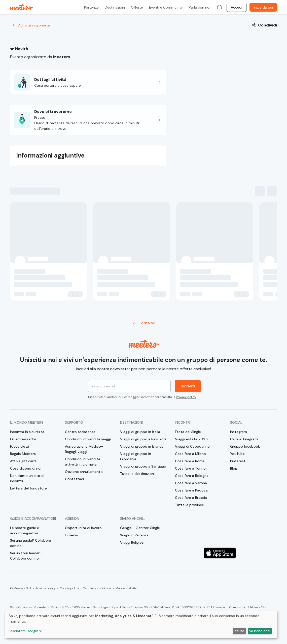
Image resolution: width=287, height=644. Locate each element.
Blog (234, 468)
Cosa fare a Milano (190, 454)
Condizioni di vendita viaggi (88, 439)
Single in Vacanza (134, 535)
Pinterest (238, 461)
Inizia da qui (263, 7)
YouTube (237, 454)
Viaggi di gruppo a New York (143, 439)
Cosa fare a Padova (191, 490)
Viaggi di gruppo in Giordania (136, 456)
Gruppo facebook (245, 446)
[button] (88, 82)
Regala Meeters (23, 454)
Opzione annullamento (84, 472)
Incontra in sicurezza (27, 432)
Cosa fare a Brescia (191, 498)
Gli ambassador (23, 439)
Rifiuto (239, 631)
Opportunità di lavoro (83, 528)
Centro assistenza (80, 432)
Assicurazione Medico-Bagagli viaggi (84, 449)
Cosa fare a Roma (190, 461)
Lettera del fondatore (28, 488)
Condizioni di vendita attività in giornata (83, 462)
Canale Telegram (244, 439)
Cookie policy (69, 588)
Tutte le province (189, 505)
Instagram (239, 432)
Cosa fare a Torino (190, 468)
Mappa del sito (126, 588)
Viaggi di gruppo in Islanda (142, 446)
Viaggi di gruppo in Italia (140, 432)
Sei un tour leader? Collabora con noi (26, 556)
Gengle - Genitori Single (140, 528)
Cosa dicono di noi (26, 468)
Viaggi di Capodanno (192, 446)
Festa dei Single (188, 432)
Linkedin (71, 535)
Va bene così (260, 631)
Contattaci (74, 479)
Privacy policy (186, 397)
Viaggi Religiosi (132, 542)
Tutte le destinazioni (137, 474)
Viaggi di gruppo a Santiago (143, 466)
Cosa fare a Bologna (192, 476)
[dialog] (141, 624)
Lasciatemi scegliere (25, 631)
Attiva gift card (23, 461)
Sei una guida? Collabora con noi (31, 543)
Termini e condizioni (97, 588)
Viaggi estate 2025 (191, 439)
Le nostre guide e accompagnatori (25, 530)
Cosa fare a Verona (191, 483)
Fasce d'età (20, 446)
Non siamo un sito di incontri (27, 478)
